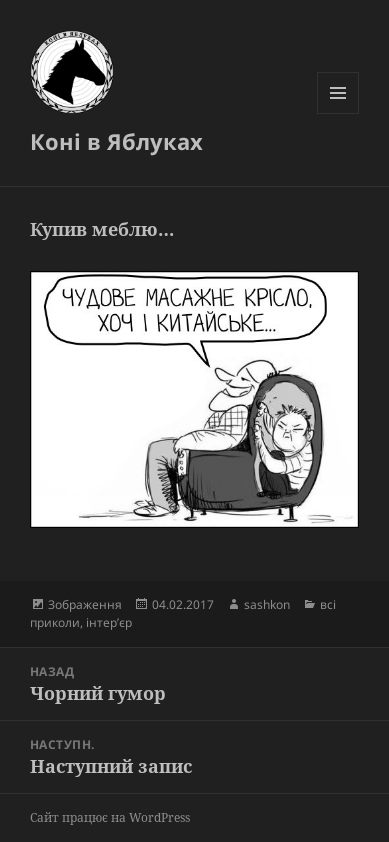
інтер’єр (109, 622)
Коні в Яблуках (116, 141)
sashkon (267, 604)
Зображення (85, 604)
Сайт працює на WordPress (110, 817)
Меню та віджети (338, 113)
